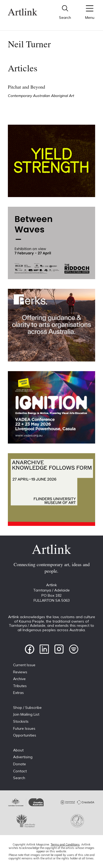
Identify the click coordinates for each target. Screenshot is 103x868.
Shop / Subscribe (27, 708)
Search (19, 778)
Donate (20, 764)
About (18, 750)
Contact (20, 771)
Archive (19, 679)
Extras (18, 693)
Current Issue (24, 665)
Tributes (20, 686)
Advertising (23, 757)
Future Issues (24, 728)
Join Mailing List (26, 714)
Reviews (20, 672)
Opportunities (25, 735)
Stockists (21, 721)
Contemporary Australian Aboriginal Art (41, 96)
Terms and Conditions (65, 844)
